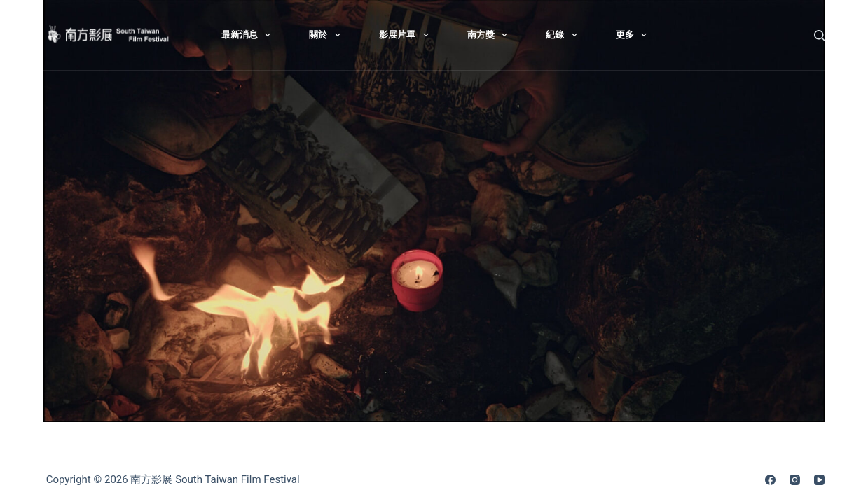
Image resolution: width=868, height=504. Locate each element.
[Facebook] (770, 480)
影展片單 (407, 35)
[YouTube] (819, 480)
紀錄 (564, 35)
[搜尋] (819, 35)
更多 (634, 35)
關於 (328, 35)
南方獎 (490, 35)
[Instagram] (795, 480)
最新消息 (249, 35)
